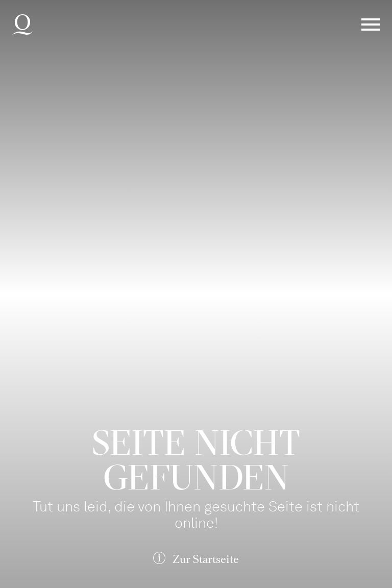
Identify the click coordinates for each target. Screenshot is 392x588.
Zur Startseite (206, 559)
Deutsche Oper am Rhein (22, 24)
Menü (371, 24)
